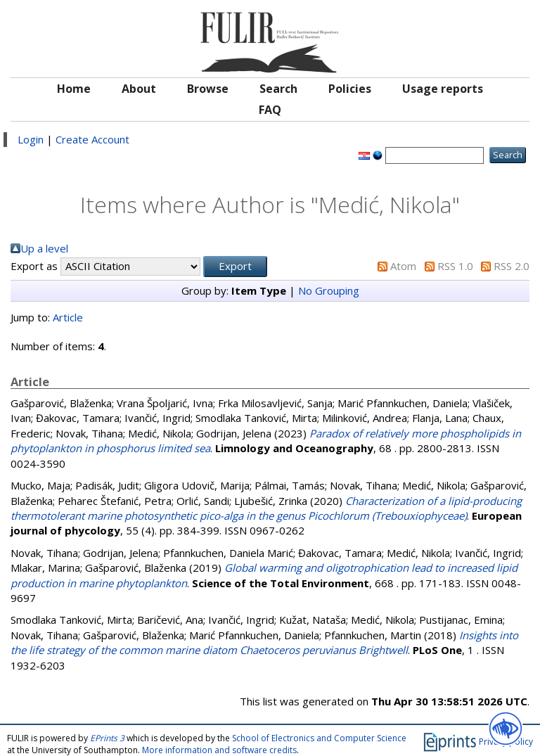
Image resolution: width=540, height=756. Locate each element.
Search (278, 89)
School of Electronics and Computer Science (319, 738)
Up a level (44, 248)
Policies (350, 89)
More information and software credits (219, 750)
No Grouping (329, 290)
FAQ (270, 110)
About (139, 89)
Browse (208, 89)
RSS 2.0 (512, 266)
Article (68, 317)
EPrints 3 (107, 738)
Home (74, 89)
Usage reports (443, 89)
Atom (403, 266)
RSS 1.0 (455, 266)
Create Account (92, 139)
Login (31, 139)
